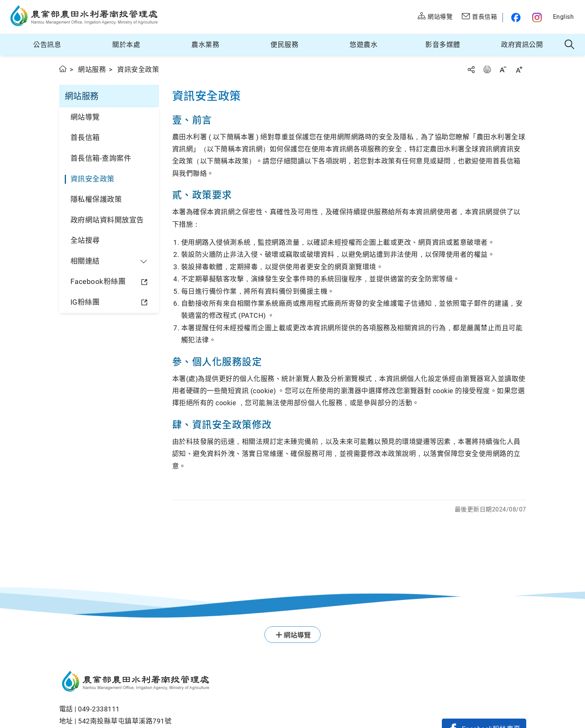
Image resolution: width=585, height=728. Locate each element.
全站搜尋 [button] (570, 45)
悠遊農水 (364, 45)
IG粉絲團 (85, 302)
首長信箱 (85, 138)
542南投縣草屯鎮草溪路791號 (125, 721)
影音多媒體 (443, 45)
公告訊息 (47, 45)
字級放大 (519, 69)
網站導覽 (85, 117)
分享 (471, 69)
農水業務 (205, 45)
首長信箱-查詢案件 (101, 158)
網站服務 (92, 69)
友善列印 (487, 69)
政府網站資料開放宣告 (107, 220)
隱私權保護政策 (96, 199)
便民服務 (284, 45)
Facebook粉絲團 (98, 282)
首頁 (63, 69)
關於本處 (126, 45)
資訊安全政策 (92, 179)
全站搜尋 (85, 240)
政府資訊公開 (522, 45)
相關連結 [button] (85, 261)
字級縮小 (503, 69)
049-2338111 (99, 709)
